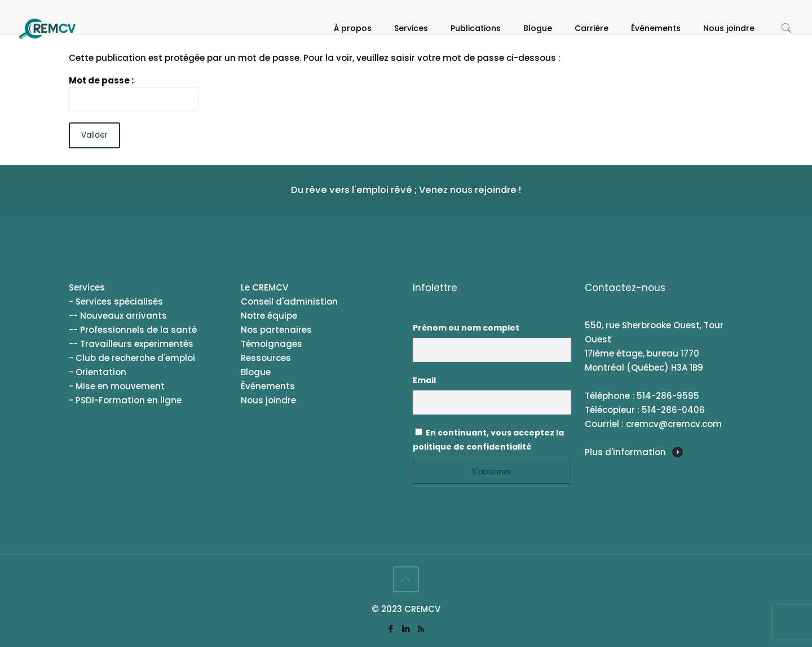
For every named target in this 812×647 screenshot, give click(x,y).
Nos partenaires (276, 330)
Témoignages (272, 344)
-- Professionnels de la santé (133, 330)
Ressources (266, 358)
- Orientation (98, 372)
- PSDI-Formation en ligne (125, 400)
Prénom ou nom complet (466, 328)
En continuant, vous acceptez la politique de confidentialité (488, 440)
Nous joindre (268, 400)
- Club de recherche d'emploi (132, 358)
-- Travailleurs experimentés (131, 344)
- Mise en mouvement (117, 386)
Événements (268, 386)
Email (424, 380)
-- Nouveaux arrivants (118, 316)
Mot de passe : (134, 93)
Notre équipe (269, 316)
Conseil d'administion (289, 302)
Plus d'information (625, 452)
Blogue (256, 372)
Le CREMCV (264, 287)
